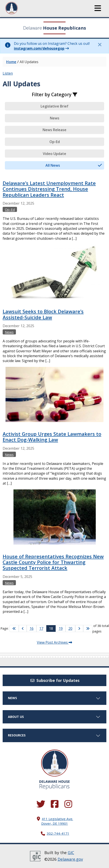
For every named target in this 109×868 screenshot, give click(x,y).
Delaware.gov (70, 859)
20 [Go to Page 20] (70, 628)
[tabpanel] (54, 402)
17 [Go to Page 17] (41, 628)
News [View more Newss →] (9, 332)
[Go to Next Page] (79, 628)
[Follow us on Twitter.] (41, 804)
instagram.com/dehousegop (39, 48)
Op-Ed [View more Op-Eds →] (10, 209)
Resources (54, 735)
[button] (98, 8)
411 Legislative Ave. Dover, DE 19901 (57, 821)
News (54, 698)
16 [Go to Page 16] (32, 628)
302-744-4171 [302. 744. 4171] (58, 833)
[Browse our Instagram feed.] (68, 804)
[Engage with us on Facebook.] (54, 804)
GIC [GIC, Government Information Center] (71, 853)
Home (11, 62)
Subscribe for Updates (54, 680)
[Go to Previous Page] (23, 628)
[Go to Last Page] (88, 628)
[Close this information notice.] (100, 45)
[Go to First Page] (14, 628)
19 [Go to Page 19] (61, 628)
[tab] (54, 106)
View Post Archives (54, 642)
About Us (54, 717)
